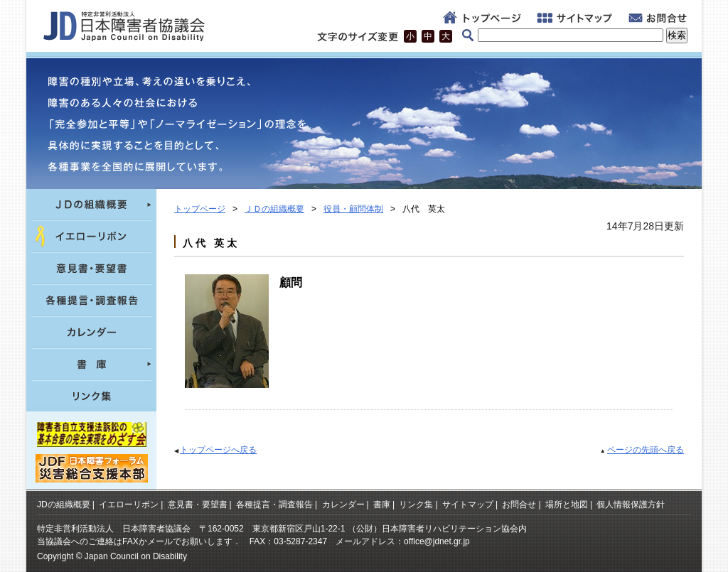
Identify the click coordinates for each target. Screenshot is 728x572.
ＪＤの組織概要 (274, 209)
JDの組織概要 (64, 504)
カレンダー (343, 504)
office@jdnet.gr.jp (437, 541)
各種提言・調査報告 (274, 504)
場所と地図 (567, 504)
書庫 (382, 504)
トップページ (200, 209)
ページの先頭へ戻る (646, 450)
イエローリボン (129, 504)
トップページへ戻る (218, 450)
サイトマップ (468, 504)
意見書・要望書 (198, 504)
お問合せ (519, 504)
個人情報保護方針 (631, 504)
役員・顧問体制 (353, 209)
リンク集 (416, 504)
